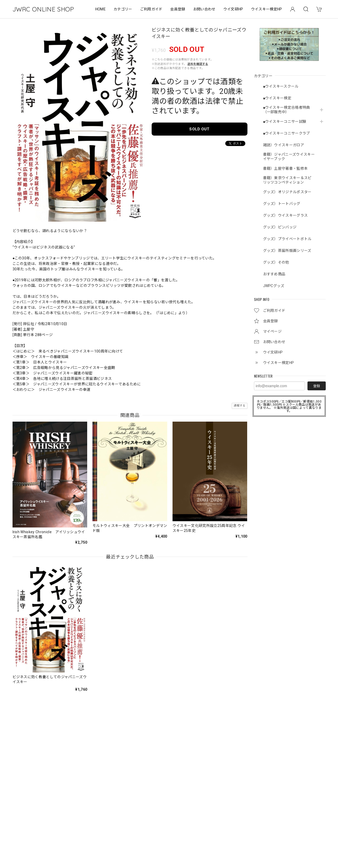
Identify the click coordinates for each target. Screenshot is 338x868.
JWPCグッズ (274, 286)
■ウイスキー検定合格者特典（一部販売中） (287, 110)
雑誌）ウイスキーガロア (284, 145)
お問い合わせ (204, 9)
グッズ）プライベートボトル (287, 239)
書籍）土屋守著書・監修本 (286, 168)
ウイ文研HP (233, 9)
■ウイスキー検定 (277, 98)
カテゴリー (123, 9)
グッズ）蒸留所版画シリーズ (287, 251)
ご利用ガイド (151, 9)
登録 (317, 386)
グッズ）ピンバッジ (280, 227)
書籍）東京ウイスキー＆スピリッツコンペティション (287, 180)
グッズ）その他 (276, 262)
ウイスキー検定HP (267, 9)
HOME (100, 9)
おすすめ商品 (274, 274)
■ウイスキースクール (281, 86)
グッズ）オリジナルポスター (287, 192)
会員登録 (178, 9)
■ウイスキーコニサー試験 (285, 122)
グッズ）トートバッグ (282, 204)
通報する (239, 406)
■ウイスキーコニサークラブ (287, 133)
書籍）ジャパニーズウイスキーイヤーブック (289, 157)
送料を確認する (198, 64)
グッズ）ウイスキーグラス (286, 215)
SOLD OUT (199, 129)
